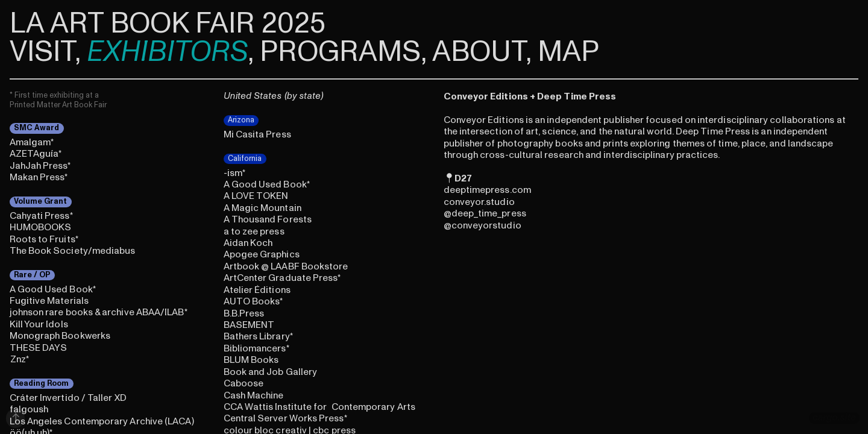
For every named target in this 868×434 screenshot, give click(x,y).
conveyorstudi (483, 225)
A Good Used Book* (53, 289)
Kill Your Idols (39, 324)
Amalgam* (32, 142)
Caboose (244, 383)
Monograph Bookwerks (60, 336)
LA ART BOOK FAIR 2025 (168, 24)
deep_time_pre (484, 213)
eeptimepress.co (486, 190)
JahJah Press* (40, 166)
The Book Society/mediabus (73, 251)
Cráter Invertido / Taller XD (68, 398)
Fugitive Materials (49, 301)
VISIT (42, 52)
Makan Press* (39, 177)
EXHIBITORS (167, 52)
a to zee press (254, 231)
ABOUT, (482, 52)
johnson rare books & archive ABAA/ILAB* (99, 312)
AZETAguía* (36, 154)
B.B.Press (244, 313)
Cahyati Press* (41, 216)
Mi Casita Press (257, 134)
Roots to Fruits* (44, 239)
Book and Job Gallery (271, 372)
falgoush (29, 409)
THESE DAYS (39, 348)
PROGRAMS (340, 52)
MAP (568, 52)
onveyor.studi (479, 202)
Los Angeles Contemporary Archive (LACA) (102, 421)
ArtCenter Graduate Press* (282, 278)
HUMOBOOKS (41, 227)
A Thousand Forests (268, 219)
